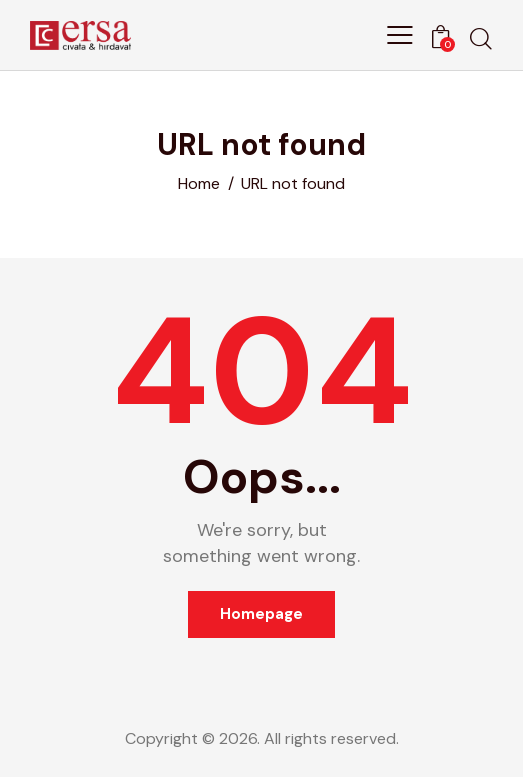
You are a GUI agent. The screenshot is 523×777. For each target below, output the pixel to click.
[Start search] (481, 38)
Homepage (261, 614)
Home (199, 184)
